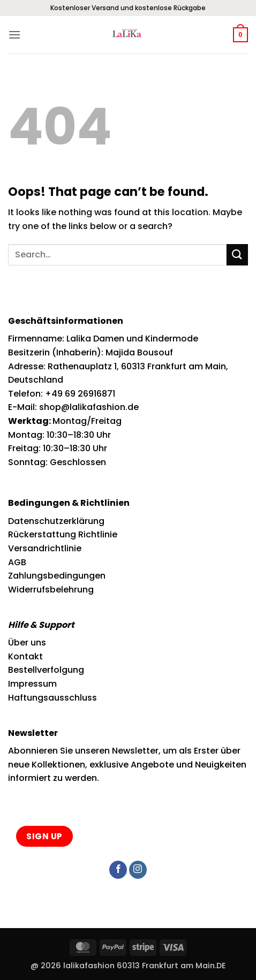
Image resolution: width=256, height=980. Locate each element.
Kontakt (25, 656)
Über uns (27, 643)
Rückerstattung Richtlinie (63, 534)
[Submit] (237, 255)
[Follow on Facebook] (118, 870)
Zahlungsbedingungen (57, 576)
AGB (17, 562)
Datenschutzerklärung (56, 521)
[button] (14, 35)
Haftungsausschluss (52, 698)
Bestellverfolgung (46, 670)
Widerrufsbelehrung (51, 590)
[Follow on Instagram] (138, 870)
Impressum (32, 684)
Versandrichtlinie (45, 548)
